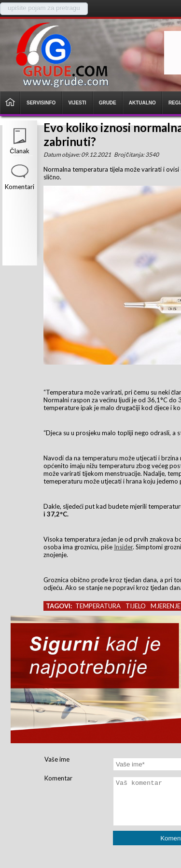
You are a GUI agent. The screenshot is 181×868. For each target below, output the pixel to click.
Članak (19, 151)
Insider (123, 547)
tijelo (136, 606)
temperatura (98, 606)
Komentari (20, 187)
